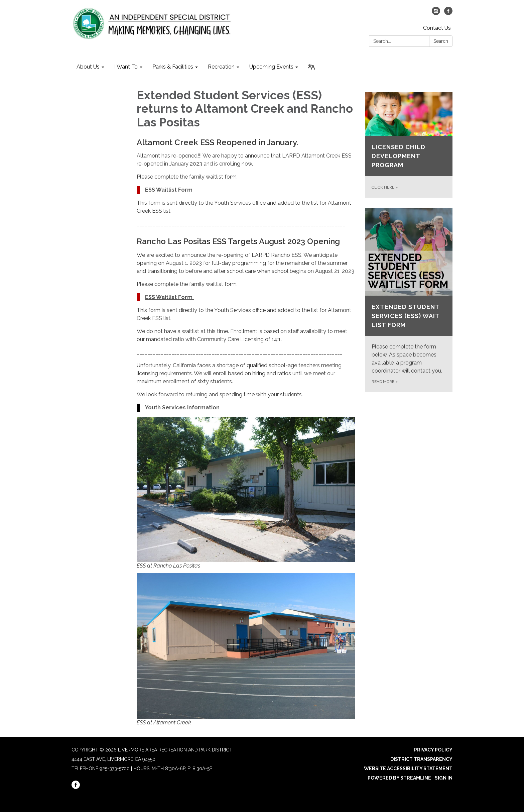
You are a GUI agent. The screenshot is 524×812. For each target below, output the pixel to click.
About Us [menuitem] (88, 67)
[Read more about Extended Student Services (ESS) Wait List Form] (409, 300)
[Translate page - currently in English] (311, 67)
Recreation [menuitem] (221, 67)
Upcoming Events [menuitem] (271, 67)
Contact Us (437, 28)
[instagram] (436, 13)
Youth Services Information (183, 408)
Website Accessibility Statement (408, 769)
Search (441, 41)
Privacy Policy (433, 750)
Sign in (444, 778)
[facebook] (448, 13)
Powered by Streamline (399, 778)
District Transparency (421, 759)
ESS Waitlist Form (169, 190)
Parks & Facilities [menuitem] (173, 67)
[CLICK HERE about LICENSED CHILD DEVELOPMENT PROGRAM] (409, 145)
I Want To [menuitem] (126, 67)
